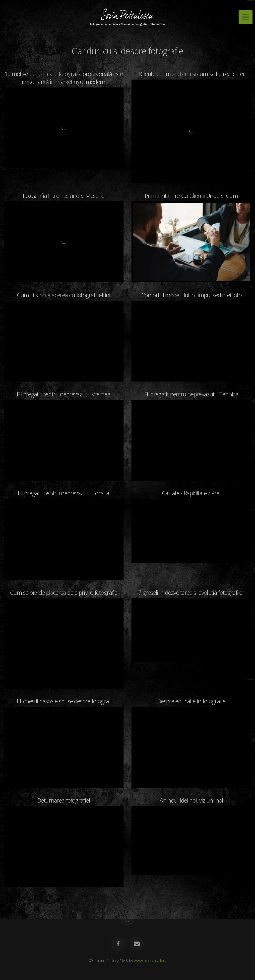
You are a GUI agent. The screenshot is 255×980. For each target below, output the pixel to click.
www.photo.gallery (150, 961)
